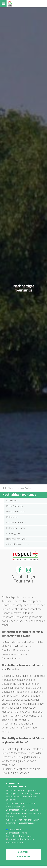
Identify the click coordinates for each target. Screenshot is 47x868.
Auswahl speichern (23, 859)
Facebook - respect (16, 523)
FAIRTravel (12, 501)
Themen (11, 488)
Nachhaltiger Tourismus (19, 495)
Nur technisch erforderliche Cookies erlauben (20, 846)
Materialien (12, 517)
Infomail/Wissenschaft (18, 544)
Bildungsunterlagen (16, 539)
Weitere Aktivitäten (16, 512)
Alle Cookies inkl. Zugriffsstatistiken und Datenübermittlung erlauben (20, 838)
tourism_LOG (13, 534)
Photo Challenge (15, 506)
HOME (4, 488)
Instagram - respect (16, 528)
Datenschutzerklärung (24, 828)
